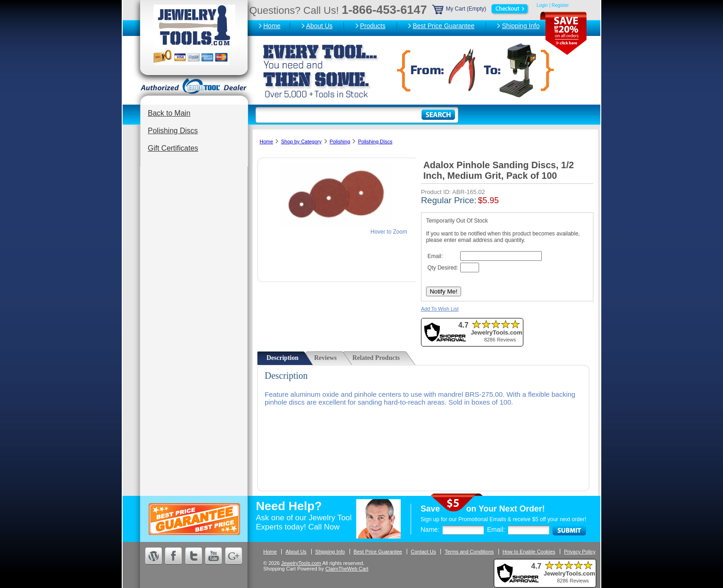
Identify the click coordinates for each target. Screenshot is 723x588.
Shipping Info (521, 26)
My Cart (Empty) (481, 9)
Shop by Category (301, 141)
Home (272, 26)
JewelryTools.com (301, 563)
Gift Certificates (173, 148)
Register (560, 5)
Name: (430, 529)
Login (542, 5)
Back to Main (169, 113)
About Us (320, 26)
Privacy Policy (580, 552)
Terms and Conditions (469, 552)
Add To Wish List (440, 309)
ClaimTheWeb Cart (347, 569)
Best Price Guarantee (444, 26)
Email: (496, 529)
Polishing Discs (173, 131)
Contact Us (423, 552)
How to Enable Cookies (529, 552)
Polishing (340, 141)
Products (373, 26)
